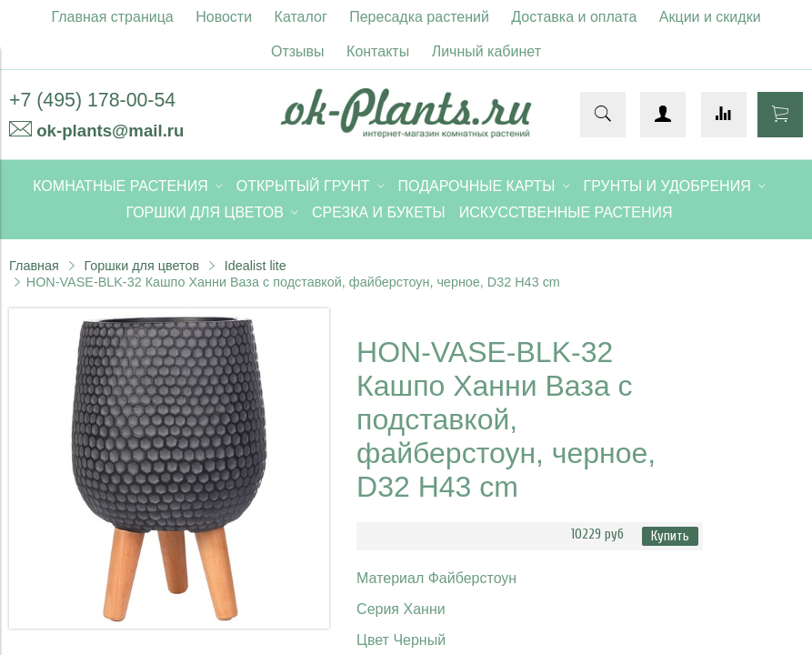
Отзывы (298, 51)
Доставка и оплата (574, 17)
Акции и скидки (710, 17)
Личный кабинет (486, 51)
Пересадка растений (419, 17)
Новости (224, 17)
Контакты (378, 51)
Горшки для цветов (141, 266)
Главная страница (112, 17)
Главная (34, 266)
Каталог (301, 17)
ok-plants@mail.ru (110, 131)
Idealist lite (256, 266)
